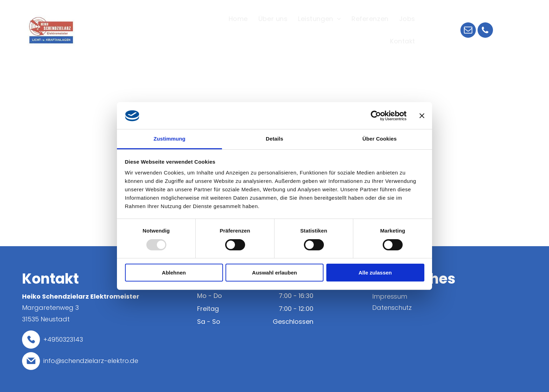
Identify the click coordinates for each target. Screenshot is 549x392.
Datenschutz (392, 308)
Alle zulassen (375, 273)
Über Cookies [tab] (380, 139)
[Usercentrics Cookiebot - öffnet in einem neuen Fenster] (376, 116)
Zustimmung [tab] (170, 139)
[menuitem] (238, 20)
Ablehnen (174, 273)
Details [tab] (274, 139)
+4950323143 (63, 339)
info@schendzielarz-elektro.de (91, 361)
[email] (468, 31)
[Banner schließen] (422, 116)
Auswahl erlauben (274, 273)
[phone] (485, 31)
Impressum (390, 296)
